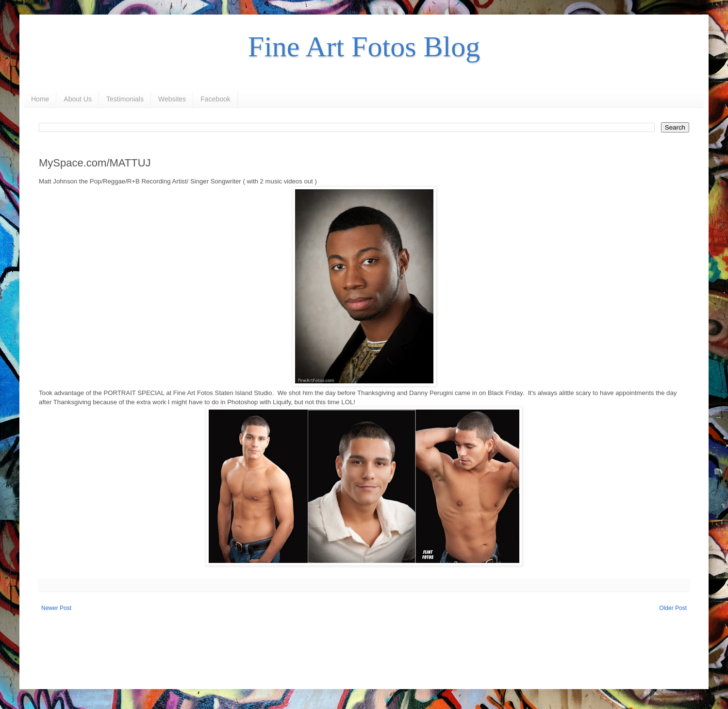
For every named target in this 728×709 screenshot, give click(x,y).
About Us (78, 99)
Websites (172, 99)
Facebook (215, 99)
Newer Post (56, 608)
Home (40, 99)
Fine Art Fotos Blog (364, 47)
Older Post (673, 608)
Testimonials (125, 99)
